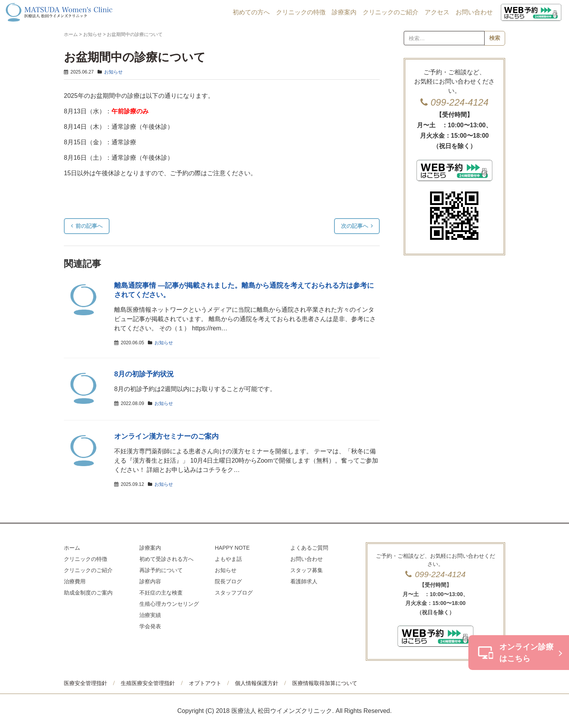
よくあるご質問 (309, 548)
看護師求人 (304, 581)
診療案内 (344, 12)
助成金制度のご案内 (88, 593)
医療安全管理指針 (86, 683)
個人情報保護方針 (257, 683)
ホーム (71, 34)
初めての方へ (251, 12)
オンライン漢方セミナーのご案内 (166, 436)
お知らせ (93, 34)
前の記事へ (89, 226)
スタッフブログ (234, 593)
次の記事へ (355, 226)
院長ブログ (228, 581)
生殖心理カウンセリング (169, 604)
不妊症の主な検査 (161, 593)
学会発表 (150, 626)
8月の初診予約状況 (144, 374)
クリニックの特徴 (301, 12)
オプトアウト (205, 683)
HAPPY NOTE (232, 548)
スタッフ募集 (307, 570)
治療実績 (150, 615)
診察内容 (150, 581)
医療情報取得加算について (325, 683)
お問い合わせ (474, 12)
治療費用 (75, 581)
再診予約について (161, 570)
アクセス (437, 12)
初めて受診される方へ (166, 559)
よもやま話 (228, 559)
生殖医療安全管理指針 (148, 683)
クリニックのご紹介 (391, 12)
